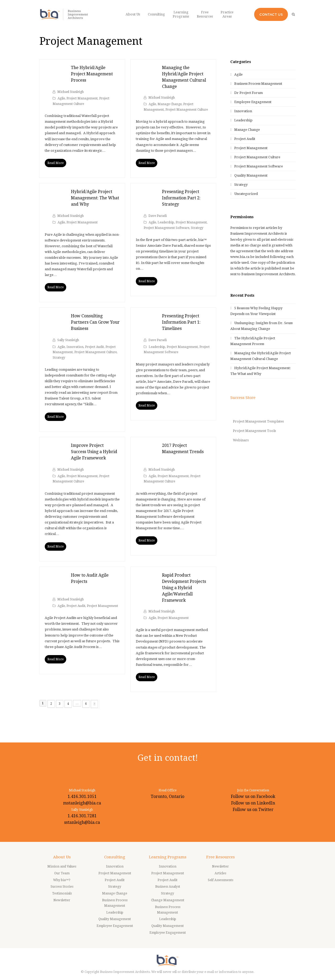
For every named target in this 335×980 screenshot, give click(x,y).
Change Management (168, 900)
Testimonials (62, 893)
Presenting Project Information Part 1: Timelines (181, 322)
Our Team (62, 873)
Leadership (166, 222)
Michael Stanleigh (71, 92)
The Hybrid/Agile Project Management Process (92, 74)
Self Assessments (220, 880)
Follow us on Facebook (253, 796)
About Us (62, 857)
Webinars (241, 440)
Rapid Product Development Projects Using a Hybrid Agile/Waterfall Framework (184, 588)
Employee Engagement (253, 102)
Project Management (82, 98)
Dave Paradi (158, 216)
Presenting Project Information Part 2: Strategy (181, 198)
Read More (55, 163)
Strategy (197, 228)
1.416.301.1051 (82, 796)
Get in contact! (168, 758)
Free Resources (220, 857)
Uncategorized (246, 194)
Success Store (243, 398)
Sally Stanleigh (68, 340)
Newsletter (62, 900)
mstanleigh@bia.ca (82, 803)
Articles (220, 873)
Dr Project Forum (249, 93)
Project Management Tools (254, 431)
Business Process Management (258, 84)
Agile (61, 98)
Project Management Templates (258, 421)
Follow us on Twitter (253, 810)
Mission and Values (62, 866)
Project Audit (94, 347)
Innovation (75, 347)
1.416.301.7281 (82, 816)
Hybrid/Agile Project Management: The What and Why (95, 198)
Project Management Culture (187, 110)
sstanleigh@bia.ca (82, 822)
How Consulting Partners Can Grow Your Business (95, 322)
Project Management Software (166, 228)
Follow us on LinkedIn (253, 803)
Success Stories (62, 887)
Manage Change (170, 104)
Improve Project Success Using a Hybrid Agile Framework (94, 452)
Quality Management (251, 175)
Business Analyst (168, 887)
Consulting (115, 857)
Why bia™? (62, 880)
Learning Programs (168, 857)
